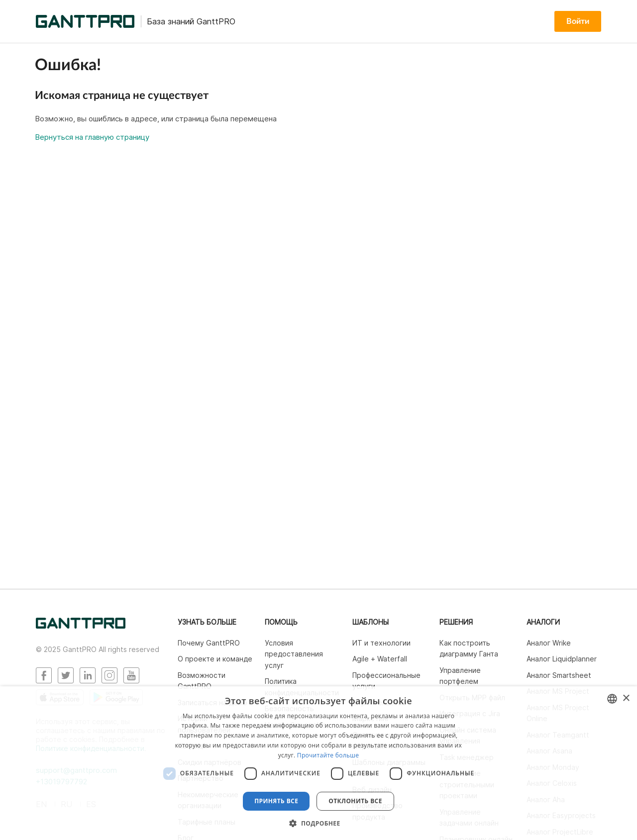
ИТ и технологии (381, 643)
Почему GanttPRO (209, 643)
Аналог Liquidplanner (562, 659)
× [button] (626, 699)
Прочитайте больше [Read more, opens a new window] (328, 755)
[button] (318, 823)
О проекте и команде (215, 659)
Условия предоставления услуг (294, 654)
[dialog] (318, 763)
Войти (578, 21)
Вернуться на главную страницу (92, 137)
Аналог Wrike (549, 643)
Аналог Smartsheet (559, 675)
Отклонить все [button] (355, 801)
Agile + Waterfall (380, 659)
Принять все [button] (276, 801)
